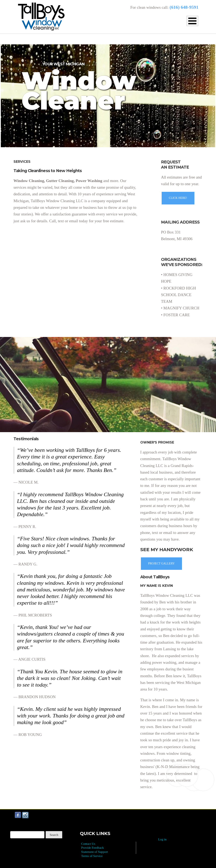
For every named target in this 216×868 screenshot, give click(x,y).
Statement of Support (95, 852)
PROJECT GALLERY (161, 563)
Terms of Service (92, 856)
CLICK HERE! (178, 198)
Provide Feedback (92, 848)
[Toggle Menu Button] (192, 21)
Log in (162, 839)
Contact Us (88, 844)
